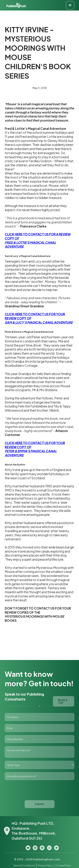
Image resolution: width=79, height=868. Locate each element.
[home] (15, 5)
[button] (70, 5)
